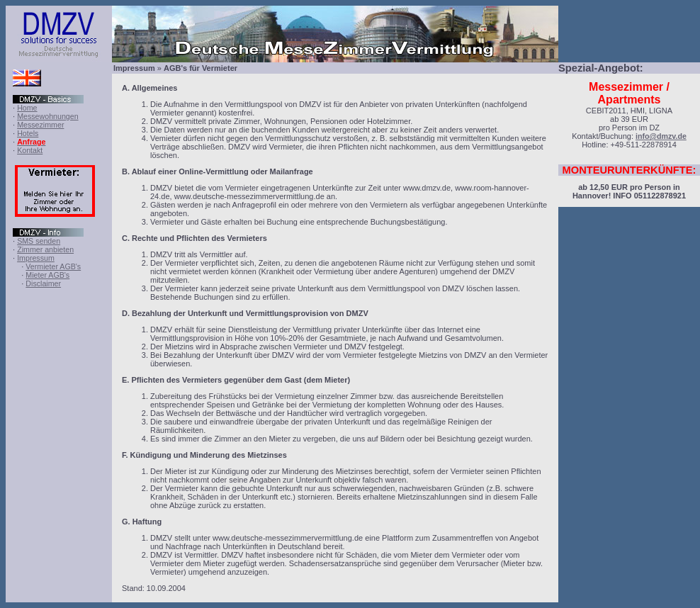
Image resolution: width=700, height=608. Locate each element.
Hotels (28, 133)
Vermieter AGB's (53, 266)
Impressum (36, 258)
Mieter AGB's (47, 275)
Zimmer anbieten (45, 249)
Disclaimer (43, 283)
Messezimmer (40, 125)
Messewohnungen (48, 116)
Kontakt (30, 150)
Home (27, 108)
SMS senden (39, 241)
